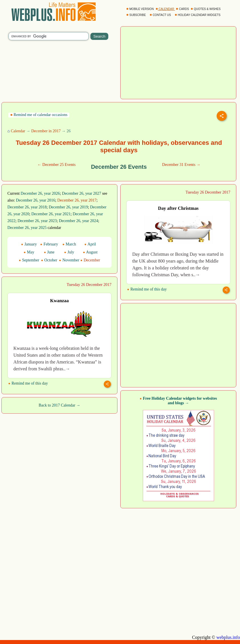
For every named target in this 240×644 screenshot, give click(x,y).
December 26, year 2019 (68, 207)
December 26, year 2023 (37, 221)
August (90, 252)
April (90, 244)
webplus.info (228, 637)
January (29, 244)
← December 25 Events (56, 165)
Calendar (18, 131)
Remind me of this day (147, 289)
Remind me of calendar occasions (39, 115)
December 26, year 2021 (51, 214)
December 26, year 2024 (78, 221)
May (29, 252)
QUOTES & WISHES (206, 9)
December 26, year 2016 (36, 200)
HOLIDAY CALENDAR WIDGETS (198, 15)
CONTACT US (161, 15)
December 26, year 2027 (82, 193)
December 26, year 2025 (27, 228)
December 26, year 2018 (27, 207)
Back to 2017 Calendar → (59, 405)
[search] (49, 36)
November (69, 260)
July (69, 252)
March (69, 244)
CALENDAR (165, 9)
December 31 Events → (181, 165)
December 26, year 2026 (40, 193)
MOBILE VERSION (140, 9)
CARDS (183, 9)
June (49, 252)
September (29, 260)
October (49, 260)
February (49, 244)
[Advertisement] (178, 62)
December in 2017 (46, 131)
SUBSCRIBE (136, 15)
